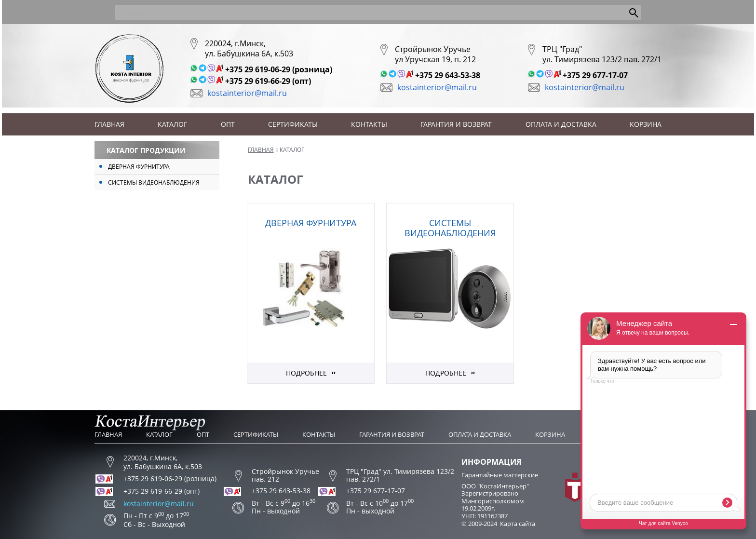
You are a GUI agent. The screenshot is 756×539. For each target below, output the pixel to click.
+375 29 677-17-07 (595, 75)
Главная (109, 124)
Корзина (646, 124)
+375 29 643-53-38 (448, 75)
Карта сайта (518, 524)
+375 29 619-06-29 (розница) (279, 69)
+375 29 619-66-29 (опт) (268, 81)
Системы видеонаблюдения (154, 182)
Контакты (369, 124)
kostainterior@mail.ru (247, 93)
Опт (228, 124)
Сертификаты (293, 124)
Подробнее (306, 373)
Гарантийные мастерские (500, 475)
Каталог (172, 124)
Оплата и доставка (561, 124)
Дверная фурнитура (139, 167)
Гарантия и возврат (456, 124)
